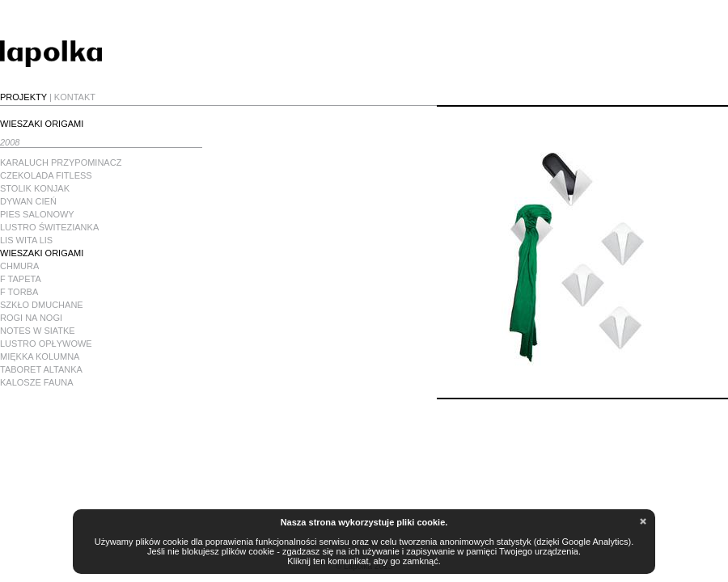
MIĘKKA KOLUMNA (40, 356)
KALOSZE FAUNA (36, 382)
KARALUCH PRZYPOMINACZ (61, 162)
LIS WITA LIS (26, 240)
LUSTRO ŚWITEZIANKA (49, 227)
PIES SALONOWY (37, 214)
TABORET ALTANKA (41, 369)
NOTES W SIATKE (38, 331)
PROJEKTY (23, 97)
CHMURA (19, 266)
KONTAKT (75, 97)
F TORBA (19, 292)
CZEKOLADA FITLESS (46, 175)
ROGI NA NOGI (31, 318)
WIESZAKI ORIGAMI (42, 253)
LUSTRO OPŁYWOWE (46, 344)
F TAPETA (21, 279)
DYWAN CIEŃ (28, 201)
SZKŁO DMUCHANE (42, 305)
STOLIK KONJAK (35, 188)
